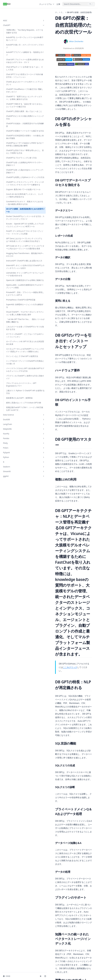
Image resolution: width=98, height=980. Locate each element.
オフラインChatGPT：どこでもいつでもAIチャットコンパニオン (17, 436)
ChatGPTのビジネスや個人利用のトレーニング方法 (17, 131)
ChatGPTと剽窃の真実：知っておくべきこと (17, 123)
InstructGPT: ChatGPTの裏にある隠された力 (17, 334)
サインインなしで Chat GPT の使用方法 (15, 467)
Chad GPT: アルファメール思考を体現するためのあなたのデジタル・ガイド (17, 59)
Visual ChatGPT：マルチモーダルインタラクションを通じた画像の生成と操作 (17, 405)
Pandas (16, 569)
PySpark (16, 584)
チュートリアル (47, 4)
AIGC (16, 12)
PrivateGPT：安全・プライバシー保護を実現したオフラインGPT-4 (17, 381)
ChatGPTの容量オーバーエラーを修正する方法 (17, 145)
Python (16, 588)
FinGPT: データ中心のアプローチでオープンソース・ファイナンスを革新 (17, 290)
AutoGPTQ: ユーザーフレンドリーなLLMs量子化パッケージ (17, 35)
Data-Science (16, 546)
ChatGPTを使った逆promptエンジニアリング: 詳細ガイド (17, 202)
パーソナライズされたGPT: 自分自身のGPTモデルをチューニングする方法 (17, 486)
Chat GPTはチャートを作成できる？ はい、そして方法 (17, 68)
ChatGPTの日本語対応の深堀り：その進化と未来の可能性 (17, 154)
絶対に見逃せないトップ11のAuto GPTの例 (17, 530)
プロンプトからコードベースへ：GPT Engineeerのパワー (17, 504)
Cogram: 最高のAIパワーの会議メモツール (17, 231)
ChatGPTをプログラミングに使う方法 (17, 183)
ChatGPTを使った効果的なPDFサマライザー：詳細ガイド (17, 192)
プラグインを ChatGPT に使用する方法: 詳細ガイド (16, 495)
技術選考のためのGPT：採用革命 (17, 522)
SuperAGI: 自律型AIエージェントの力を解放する (17, 397)
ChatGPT (16, 17)
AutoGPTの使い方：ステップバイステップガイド (17, 43)
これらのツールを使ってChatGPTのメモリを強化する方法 (17, 426)
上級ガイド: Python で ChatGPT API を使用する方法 (17, 514)
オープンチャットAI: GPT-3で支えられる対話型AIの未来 (17, 446)
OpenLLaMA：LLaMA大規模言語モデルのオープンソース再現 (17, 370)
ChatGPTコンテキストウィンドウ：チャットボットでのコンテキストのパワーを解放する (17, 221)
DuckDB (16, 551)
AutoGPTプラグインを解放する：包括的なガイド (17, 51)
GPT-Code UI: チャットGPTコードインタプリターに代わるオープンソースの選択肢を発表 (17, 314)
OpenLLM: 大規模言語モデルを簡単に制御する (17, 362)
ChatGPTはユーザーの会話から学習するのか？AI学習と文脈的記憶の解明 (17, 164)
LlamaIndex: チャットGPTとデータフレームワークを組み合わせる (17, 353)
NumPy (16, 565)
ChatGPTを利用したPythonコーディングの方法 (17, 211)
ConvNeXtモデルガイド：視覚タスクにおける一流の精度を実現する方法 (17, 250)
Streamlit (16, 603)
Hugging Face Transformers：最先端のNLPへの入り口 (16, 325)
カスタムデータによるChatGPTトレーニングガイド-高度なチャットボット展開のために (17, 457)
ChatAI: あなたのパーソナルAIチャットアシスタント (17, 86)
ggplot (16, 607)
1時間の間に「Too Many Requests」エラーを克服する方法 (17, 24)
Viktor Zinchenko (68, 41)
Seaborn (16, 598)
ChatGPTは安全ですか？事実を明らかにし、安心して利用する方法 (17, 174)
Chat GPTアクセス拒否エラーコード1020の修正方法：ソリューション (17, 77)
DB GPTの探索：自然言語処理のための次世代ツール (17, 258)
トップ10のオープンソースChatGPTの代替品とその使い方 (17, 476)
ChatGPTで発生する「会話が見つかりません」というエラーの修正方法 (17, 114)
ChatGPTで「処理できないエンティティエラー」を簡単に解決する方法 (17, 104)
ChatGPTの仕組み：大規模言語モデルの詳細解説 (17, 138)
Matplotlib (16, 560)
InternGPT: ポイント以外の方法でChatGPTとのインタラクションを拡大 (17, 343)
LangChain (16, 555)
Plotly (16, 574)
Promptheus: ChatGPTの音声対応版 (17, 389)
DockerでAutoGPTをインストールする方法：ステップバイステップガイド (17, 267)
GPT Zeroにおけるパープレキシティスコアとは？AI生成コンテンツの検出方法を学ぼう (17, 301)
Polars (16, 579)
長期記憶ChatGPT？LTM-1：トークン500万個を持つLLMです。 (17, 538)
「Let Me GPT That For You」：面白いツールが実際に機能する (17, 416)
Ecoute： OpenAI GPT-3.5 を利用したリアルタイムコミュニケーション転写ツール (17, 278)
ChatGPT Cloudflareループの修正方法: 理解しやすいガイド (17, 94)
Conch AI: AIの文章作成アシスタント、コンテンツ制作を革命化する (17, 239)
